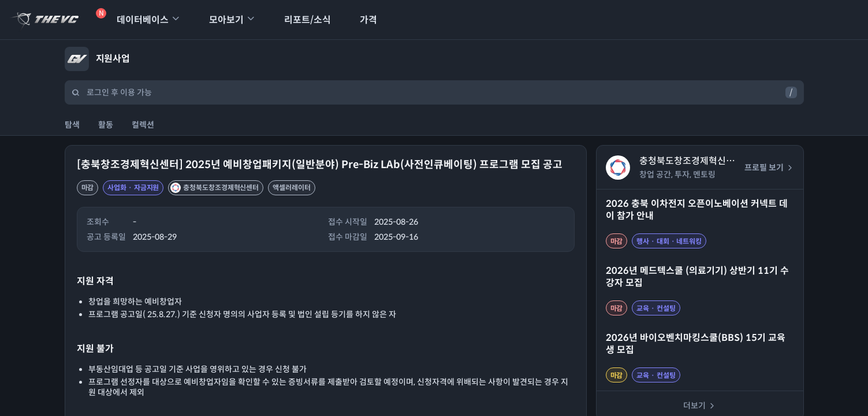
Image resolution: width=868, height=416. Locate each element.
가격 (361, 20)
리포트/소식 (300, 20)
